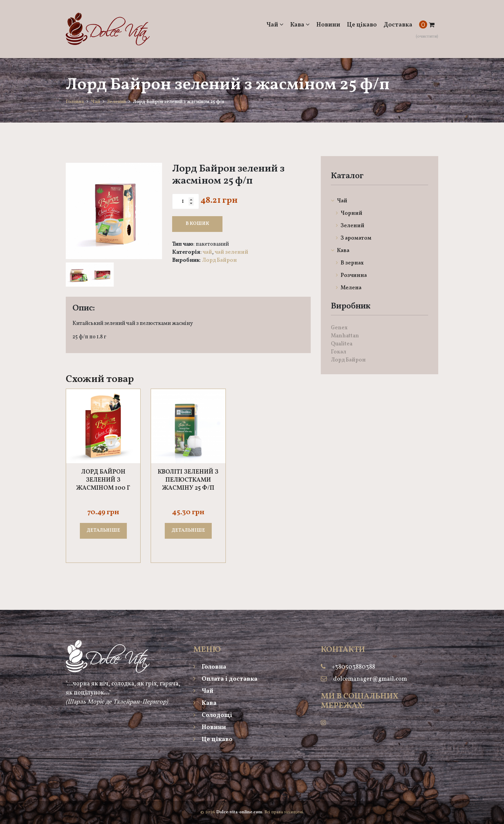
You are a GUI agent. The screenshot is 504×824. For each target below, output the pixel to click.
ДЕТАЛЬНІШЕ (103, 530)
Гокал (339, 352)
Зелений (116, 102)
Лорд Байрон (219, 260)
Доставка (398, 25)
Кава (300, 25)
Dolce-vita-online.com (239, 812)
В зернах (350, 263)
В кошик (197, 224)
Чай (275, 25)
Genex (339, 328)
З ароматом (354, 238)
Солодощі (213, 715)
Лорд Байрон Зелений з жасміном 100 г (103, 480)
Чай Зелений (232, 252)
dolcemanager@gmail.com (370, 679)
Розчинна (351, 276)
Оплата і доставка (225, 679)
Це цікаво (362, 25)
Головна (75, 102)
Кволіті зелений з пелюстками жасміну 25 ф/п (188, 480)
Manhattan (345, 336)
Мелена (349, 288)
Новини (328, 25)
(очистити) (427, 37)
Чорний (349, 213)
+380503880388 (354, 667)
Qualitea (342, 344)
